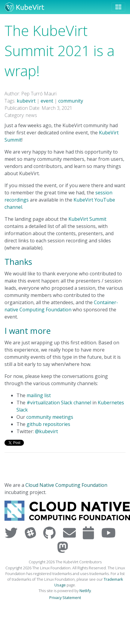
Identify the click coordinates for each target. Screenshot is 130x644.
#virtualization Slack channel (59, 403)
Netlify (85, 591)
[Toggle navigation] (118, 7)
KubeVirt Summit (87, 219)
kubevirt (26, 101)
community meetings (50, 417)
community (71, 101)
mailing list (39, 395)
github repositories (48, 424)
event (47, 101)
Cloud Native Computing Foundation (66, 485)
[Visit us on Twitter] (12, 533)
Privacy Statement (65, 598)
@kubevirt (46, 431)
